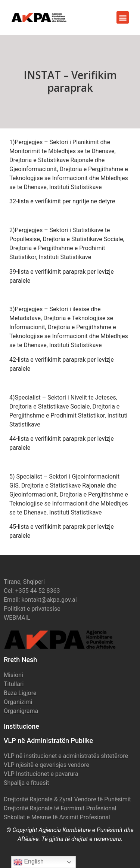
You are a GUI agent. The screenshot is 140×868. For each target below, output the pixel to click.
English (29, 862)
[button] (123, 17)
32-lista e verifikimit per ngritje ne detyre (62, 201)
